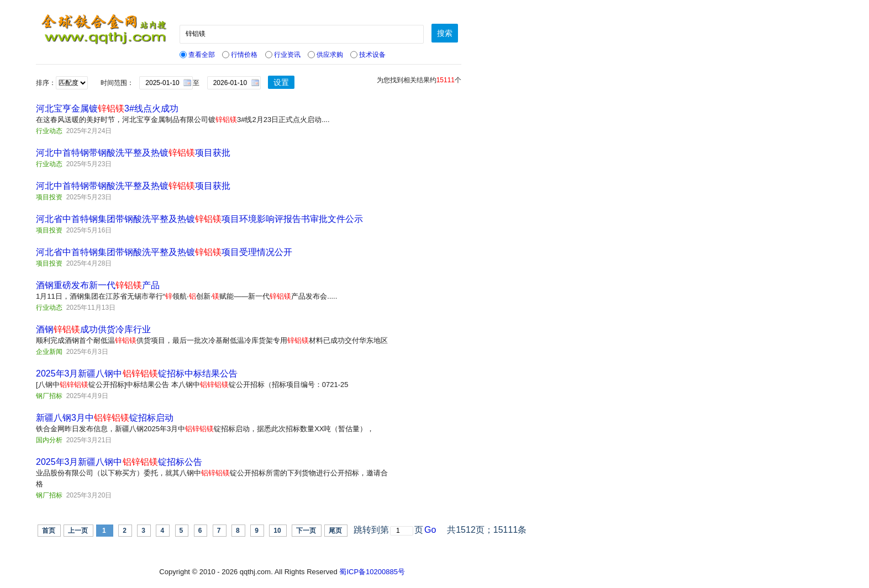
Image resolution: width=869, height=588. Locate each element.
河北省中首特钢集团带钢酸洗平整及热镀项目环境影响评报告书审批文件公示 (199, 219)
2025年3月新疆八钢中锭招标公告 (119, 462)
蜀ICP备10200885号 (372, 572)
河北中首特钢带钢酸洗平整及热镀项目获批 (133, 153)
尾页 (335, 531)
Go (430, 530)
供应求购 (325, 55)
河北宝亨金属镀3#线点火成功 (107, 108)
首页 (49, 531)
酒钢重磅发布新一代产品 (98, 285)
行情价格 (240, 55)
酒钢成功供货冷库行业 (93, 329)
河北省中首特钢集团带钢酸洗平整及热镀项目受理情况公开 (164, 252)
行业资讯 (283, 55)
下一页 (306, 531)
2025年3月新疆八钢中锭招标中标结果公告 (137, 374)
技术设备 (368, 55)
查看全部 (197, 55)
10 (277, 531)
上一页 (78, 531)
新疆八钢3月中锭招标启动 (105, 418)
